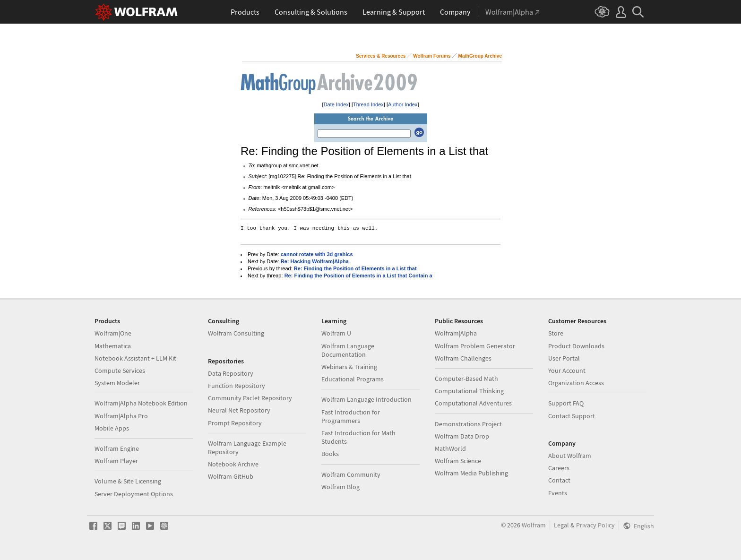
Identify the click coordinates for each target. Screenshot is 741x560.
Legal (561, 525)
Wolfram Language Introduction (366, 399)
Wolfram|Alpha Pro (121, 416)
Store (556, 333)
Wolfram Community (351, 474)
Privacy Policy (595, 525)
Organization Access (576, 383)
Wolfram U (336, 333)
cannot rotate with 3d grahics (317, 254)
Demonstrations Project (468, 424)
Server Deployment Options (134, 494)
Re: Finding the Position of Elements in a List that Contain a (358, 276)
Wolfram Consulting (236, 333)
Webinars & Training (349, 367)
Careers (559, 468)
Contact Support (572, 416)
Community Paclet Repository (250, 398)
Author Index (403, 104)
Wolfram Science (458, 461)
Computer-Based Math (466, 379)
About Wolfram (570, 456)
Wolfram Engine (117, 448)
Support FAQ (566, 403)
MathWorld (450, 448)
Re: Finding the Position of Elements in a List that (355, 268)
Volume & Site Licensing (128, 481)
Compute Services (120, 370)
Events (558, 493)
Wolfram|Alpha (456, 333)
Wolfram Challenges (463, 358)
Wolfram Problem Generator (475, 346)
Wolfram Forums (432, 56)
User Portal (564, 358)
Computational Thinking (469, 391)
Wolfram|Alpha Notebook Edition (141, 403)
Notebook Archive (233, 464)
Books (330, 454)
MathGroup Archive (480, 56)
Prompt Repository (235, 423)
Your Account (567, 370)
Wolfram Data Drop (462, 436)
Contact (559, 480)
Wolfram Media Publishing (471, 473)
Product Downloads (576, 346)
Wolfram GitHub (231, 476)
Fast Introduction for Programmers (351, 416)
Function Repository (237, 386)
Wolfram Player (116, 461)
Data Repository (231, 373)
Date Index (336, 104)
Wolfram (534, 525)
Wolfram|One (113, 333)
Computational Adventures (473, 403)
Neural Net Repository (239, 410)
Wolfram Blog (340, 487)
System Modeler (117, 383)
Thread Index (368, 104)
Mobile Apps (112, 428)
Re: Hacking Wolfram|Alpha (315, 261)
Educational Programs (353, 379)
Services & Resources (381, 56)
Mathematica (113, 346)
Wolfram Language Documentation (348, 350)
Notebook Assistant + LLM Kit (135, 358)
